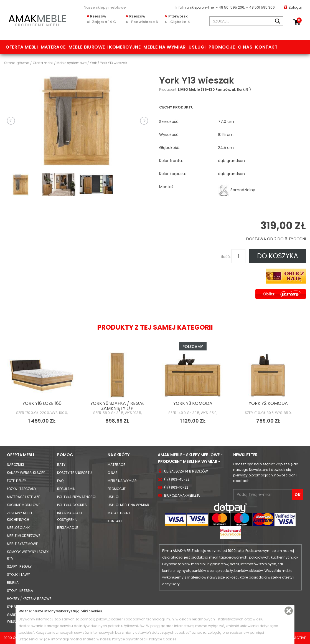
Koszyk (299, 20)
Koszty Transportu (74, 473)
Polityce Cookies (163, 639)
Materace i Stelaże (23, 497)
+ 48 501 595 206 (230, 7)
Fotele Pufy (16, 481)
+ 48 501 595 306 (260, 7)
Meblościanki (19, 528)
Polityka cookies (72, 505)
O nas (245, 47)
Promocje (222, 47)
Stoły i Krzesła (20, 591)
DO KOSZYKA (278, 256)
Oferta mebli (22, 47)
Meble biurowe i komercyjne (105, 47)
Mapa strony (119, 513)
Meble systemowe (22, 544)
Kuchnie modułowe (24, 505)
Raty (61, 465)
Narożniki (15, 465)
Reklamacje (68, 528)
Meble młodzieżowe (24, 536)
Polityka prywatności (77, 497)
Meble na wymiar (165, 47)
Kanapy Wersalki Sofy (26, 473)
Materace (53, 47)
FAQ (60, 481)
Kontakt (266, 47)
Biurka (13, 583)
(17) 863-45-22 (177, 479)
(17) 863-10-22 (176, 487)
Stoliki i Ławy (18, 574)
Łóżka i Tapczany (22, 489)
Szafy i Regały (19, 566)
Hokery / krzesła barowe (29, 599)
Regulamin (66, 489)
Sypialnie (14, 607)
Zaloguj (293, 7)
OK (298, 495)
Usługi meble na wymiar (128, 505)
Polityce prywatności (129, 639)
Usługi (197, 47)
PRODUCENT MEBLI (37, 20)
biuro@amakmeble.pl (182, 495)
